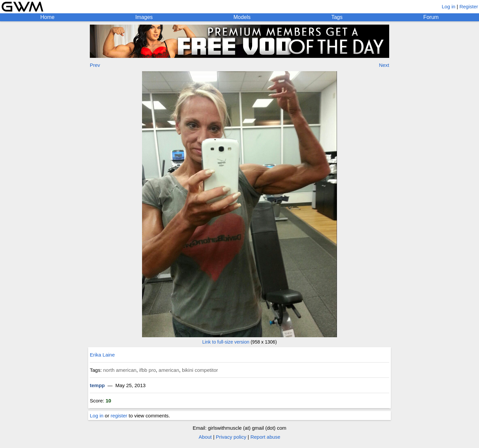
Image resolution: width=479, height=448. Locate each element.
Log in (449, 6)
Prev (95, 65)
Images (144, 17)
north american (120, 370)
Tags (337, 17)
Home (47, 17)
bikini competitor (200, 370)
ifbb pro (147, 370)
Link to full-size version (226, 342)
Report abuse (265, 437)
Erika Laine (102, 355)
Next (384, 65)
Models (242, 17)
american (169, 370)
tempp (97, 385)
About (205, 437)
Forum (431, 17)
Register (469, 6)
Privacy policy (231, 437)
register (119, 416)
